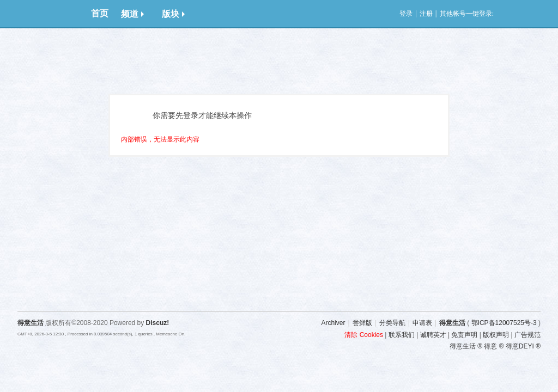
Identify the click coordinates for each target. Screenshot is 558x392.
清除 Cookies (364, 335)
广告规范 (527, 335)
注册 (426, 14)
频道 (132, 14)
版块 (173, 14)
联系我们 (402, 335)
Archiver (333, 323)
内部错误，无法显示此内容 (160, 139)
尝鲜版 (362, 323)
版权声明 (496, 335)
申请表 (422, 323)
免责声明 (464, 335)
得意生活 (452, 323)
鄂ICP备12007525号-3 (504, 323)
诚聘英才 (433, 335)
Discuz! (158, 323)
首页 (100, 13)
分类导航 (392, 323)
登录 (406, 14)
